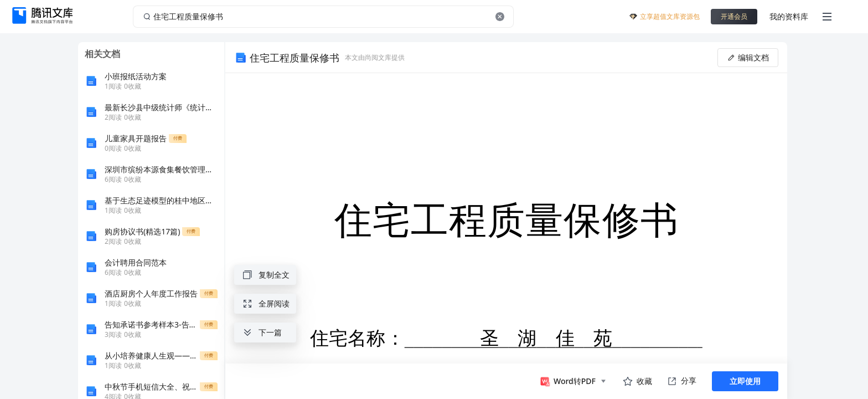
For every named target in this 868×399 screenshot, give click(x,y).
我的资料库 (789, 16)
